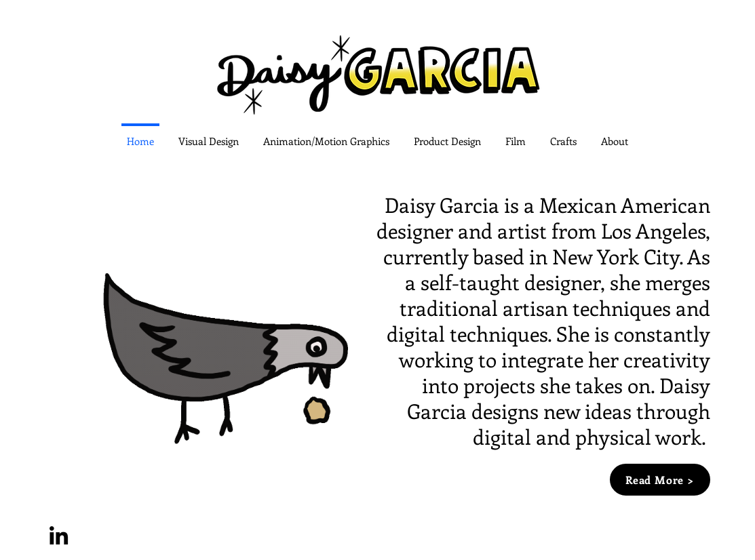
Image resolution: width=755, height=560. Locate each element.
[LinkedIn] (59, 535)
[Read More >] (660, 480)
